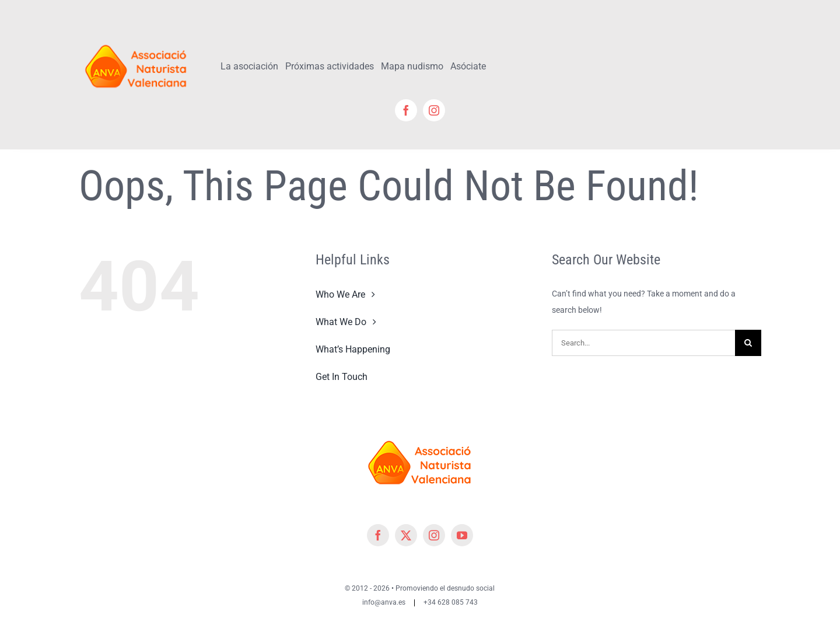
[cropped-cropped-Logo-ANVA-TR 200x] (136, 39)
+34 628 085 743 (451, 602)
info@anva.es (384, 602)
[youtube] (462, 535)
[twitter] (406, 535)
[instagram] (434, 110)
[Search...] (643, 343)
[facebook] (406, 110)
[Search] (748, 343)
